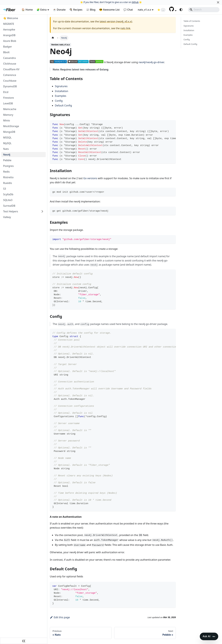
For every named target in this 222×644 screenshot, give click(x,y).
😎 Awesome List (109, 10)
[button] (173, 10)
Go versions (90, 178)
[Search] (204, 10)
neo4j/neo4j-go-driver (151, 62)
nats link (125, 28)
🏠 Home (27, 10)
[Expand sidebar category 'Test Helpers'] (42, 211)
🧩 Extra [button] (42, 10)
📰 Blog (91, 10)
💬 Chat (128, 10)
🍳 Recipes (76, 10)
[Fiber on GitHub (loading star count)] (161, 10)
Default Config (63, 105)
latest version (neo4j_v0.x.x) (116, 21)
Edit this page (60, 617)
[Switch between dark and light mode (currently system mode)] (181, 10)
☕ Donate (59, 10)
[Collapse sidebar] (24, 641)
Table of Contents (192, 21)
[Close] (218, 2)
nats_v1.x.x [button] (144, 10)
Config (59, 101)
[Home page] (53, 38)
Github (135, 2)
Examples (61, 96)
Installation (61, 91)
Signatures (61, 86)
